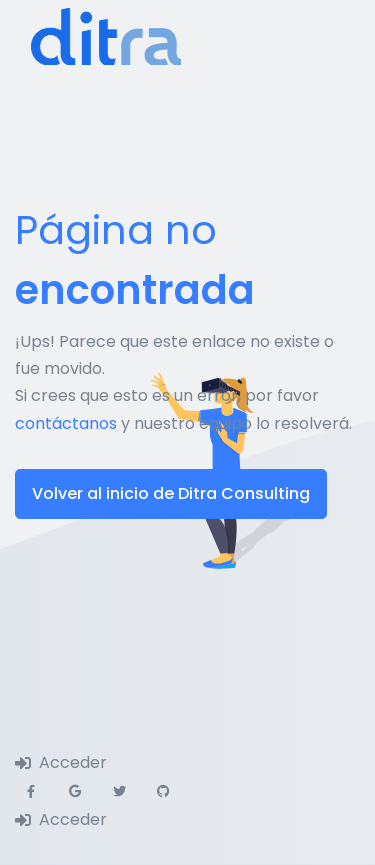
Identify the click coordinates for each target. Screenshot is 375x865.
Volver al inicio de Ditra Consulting (171, 493)
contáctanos (66, 423)
